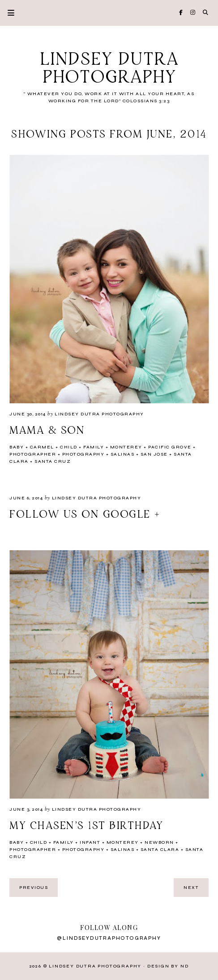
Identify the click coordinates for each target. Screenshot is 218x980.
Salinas (123, 454)
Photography (83, 454)
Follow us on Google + (85, 515)
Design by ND (168, 966)
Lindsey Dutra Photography (109, 69)
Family (94, 447)
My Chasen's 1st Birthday (86, 826)
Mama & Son (47, 431)
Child (69, 447)
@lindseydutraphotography (109, 938)
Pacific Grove (170, 447)
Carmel (42, 447)
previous (34, 888)
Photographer (33, 454)
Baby (17, 447)
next (191, 888)
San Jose (154, 454)
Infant (90, 842)
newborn (159, 842)
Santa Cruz (53, 461)
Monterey (126, 447)
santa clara (160, 850)
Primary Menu (7, 13)
